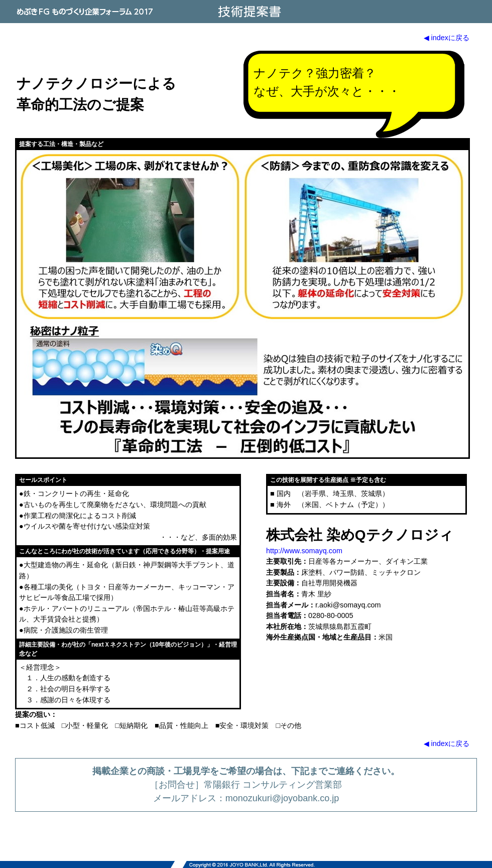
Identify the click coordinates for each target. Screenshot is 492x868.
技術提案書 (249, 12)
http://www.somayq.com (304, 551)
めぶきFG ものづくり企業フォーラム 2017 (85, 12)
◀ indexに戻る (447, 38)
